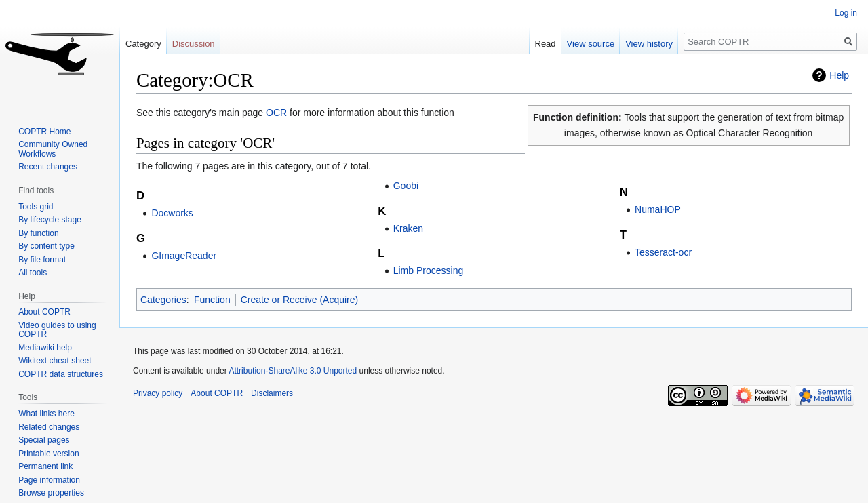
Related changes (49, 427)
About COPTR (44, 312)
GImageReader (184, 256)
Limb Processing (429, 270)
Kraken (408, 228)
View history (649, 44)
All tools (33, 273)
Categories (163, 300)
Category (143, 44)
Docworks (172, 213)
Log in (846, 13)
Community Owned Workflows (53, 149)
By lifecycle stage (50, 220)
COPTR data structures (61, 374)
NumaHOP (658, 209)
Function (212, 300)
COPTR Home (44, 132)
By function (38, 233)
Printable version (48, 454)
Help (839, 75)
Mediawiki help (45, 348)
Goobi (406, 186)
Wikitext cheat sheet (55, 361)
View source (591, 44)
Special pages (44, 440)
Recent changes (48, 167)
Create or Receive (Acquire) (300, 300)
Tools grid (36, 207)
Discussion (194, 44)
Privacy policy (158, 393)
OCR (276, 113)
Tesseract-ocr (663, 252)
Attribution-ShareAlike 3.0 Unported (293, 371)
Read (546, 44)
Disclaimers (272, 393)
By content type (46, 246)
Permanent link (45, 466)
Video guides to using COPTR (57, 330)
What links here (46, 414)
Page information (49, 480)
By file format (42, 260)
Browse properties (51, 493)
